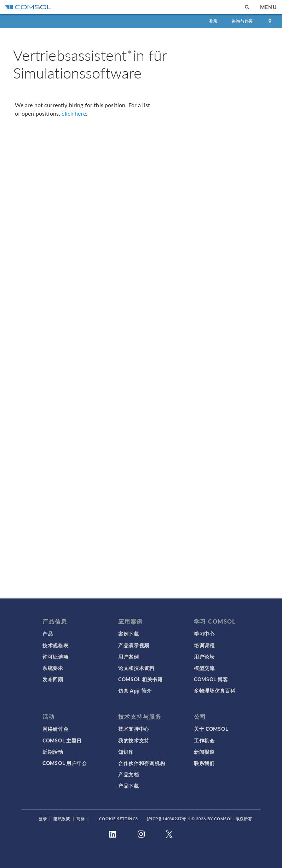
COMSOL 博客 (211, 679)
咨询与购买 (242, 21)
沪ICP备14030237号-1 (168, 819)
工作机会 (204, 740)
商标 (81, 819)
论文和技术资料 (136, 668)
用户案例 (129, 656)
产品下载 (129, 786)
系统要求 (53, 668)
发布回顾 (53, 679)
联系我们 (204, 763)
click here (74, 113)
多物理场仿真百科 (215, 690)
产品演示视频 (134, 645)
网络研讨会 (56, 729)
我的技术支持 (134, 740)
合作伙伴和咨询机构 (142, 763)
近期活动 (53, 752)
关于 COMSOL (211, 729)
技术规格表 (56, 645)
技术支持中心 (134, 729)
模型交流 (204, 668)
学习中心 (204, 633)
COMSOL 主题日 (62, 740)
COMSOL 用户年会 (65, 763)
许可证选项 (56, 656)
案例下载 (129, 633)
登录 (213, 21)
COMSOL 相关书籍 (140, 679)
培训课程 (204, 645)
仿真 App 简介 (135, 690)
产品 (48, 633)
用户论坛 (204, 656)
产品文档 (129, 774)
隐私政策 (62, 819)
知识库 (126, 752)
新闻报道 (204, 752)
